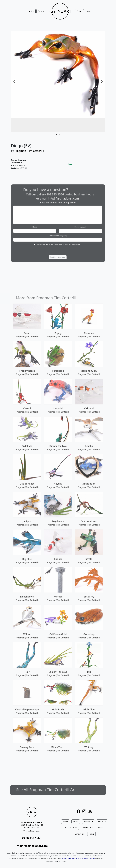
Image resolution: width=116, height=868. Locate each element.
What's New (87, 828)
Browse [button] (41, 11)
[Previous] (15, 81)
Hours (91, 834)
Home (65, 822)
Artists (76, 822)
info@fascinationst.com (32, 846)
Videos (100, 828)
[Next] (101, 81)
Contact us (79, 834)
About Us (102, 822)
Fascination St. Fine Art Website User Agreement (78, 858)
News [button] (89, 11)
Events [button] (79, 11)
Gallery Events (71, 828)
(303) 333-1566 (32, 838)
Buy (70, 164)
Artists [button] (31, 11)
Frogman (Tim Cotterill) (29, 151)
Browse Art (88, 822)
